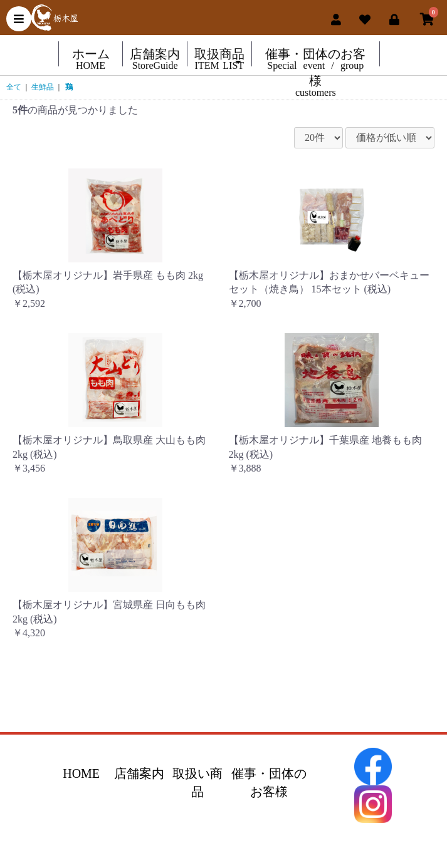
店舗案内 (139, 773)
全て (14, 87)
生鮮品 (43, 87)
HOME (81, 773)
